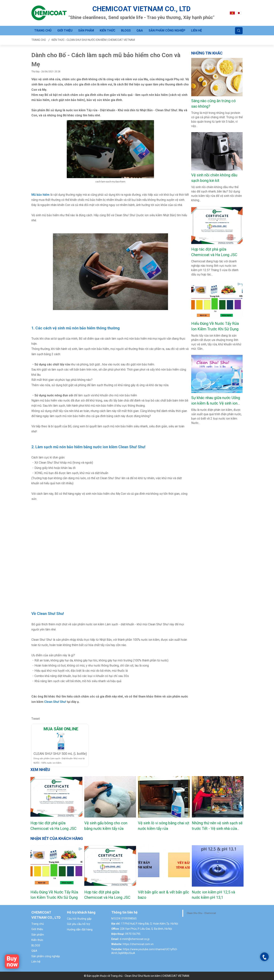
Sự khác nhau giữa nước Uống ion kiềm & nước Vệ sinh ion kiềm (216, 403)
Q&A (140, 30)
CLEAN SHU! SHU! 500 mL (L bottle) (60, 754)
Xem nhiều (40, 770)
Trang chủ (43, 30)
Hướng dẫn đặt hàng (80, 930)
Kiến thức (108, 30)
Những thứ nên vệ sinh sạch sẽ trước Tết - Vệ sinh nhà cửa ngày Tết (217, 828)
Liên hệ (196, 30)
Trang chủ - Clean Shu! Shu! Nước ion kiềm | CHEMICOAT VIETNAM (150, 976)
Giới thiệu (65, 30)
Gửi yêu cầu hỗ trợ (78, 924)
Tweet (36, 719)
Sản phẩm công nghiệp (167, 30)
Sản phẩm (86, 30)
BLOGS (126, 30)
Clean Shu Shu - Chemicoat (201, 913)
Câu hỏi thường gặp (79, 919)
